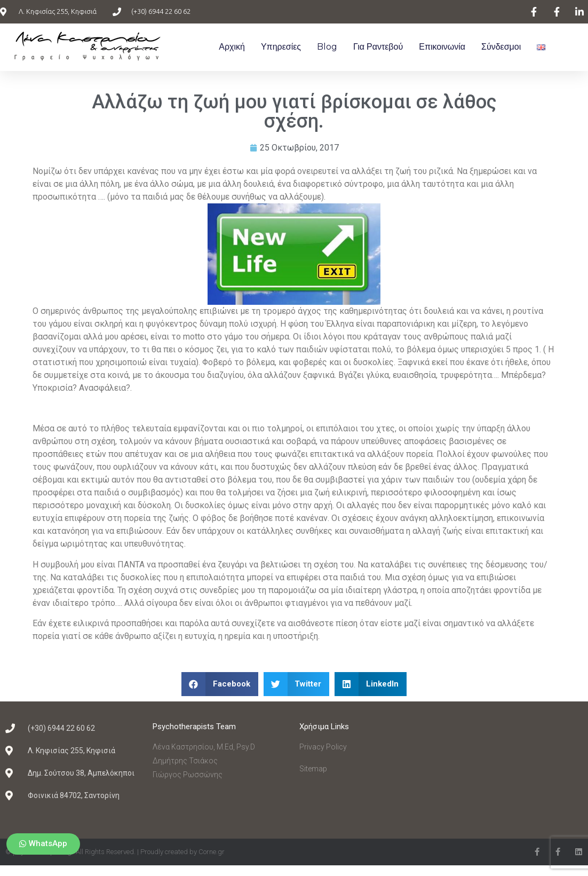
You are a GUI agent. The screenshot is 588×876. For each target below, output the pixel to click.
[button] (43, 844)
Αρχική (232, 47)
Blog (327, 47)
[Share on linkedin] (371, 684)
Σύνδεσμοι (501, 47)
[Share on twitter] (297, 684)
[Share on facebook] (220, 684)
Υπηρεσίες (281, 47)
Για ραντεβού (378, 47)
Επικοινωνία (442, 47)
